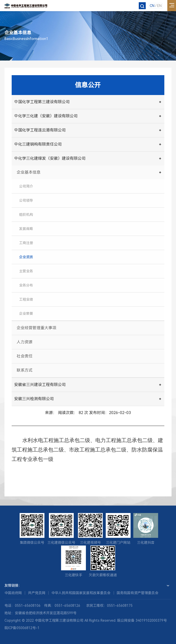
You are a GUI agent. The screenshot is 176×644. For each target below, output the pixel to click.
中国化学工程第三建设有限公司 (42, 102)
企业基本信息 (29, 172)
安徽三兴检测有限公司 (34, 399)
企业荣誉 (26, 314)
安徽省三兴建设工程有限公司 (40, 385)
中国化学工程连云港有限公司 (40, 130)
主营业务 (26, 271)
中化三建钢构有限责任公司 (38, 144)
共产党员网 (37, 593)
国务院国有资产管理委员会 (138, 593)
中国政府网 (13, 593)
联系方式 (25, 370)
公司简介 (26, 186)
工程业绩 (26, 299)
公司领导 (26, 200)
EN (159, 6)
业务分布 (26, 285)
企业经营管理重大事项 (36, 328)
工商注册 (26, 243)
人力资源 (25, 342)
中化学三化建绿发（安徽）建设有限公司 (50, 158)
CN (152, 6)
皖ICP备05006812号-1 (22, 628)
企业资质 (26, 257)
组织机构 (26, 215)
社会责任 (25, 356)
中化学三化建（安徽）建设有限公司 (46, 116)
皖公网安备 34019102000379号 (142, 620)
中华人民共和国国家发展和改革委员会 (81, 593)
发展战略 (26, 229)
